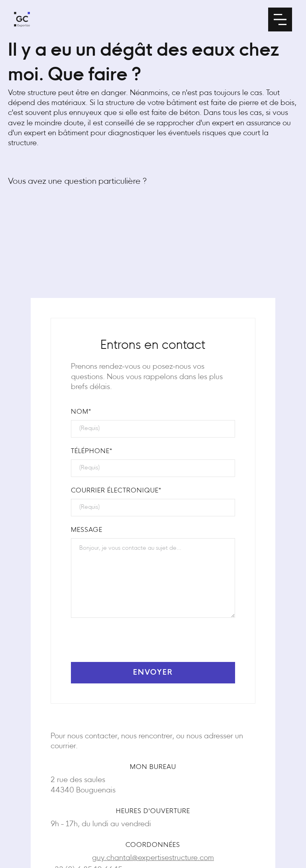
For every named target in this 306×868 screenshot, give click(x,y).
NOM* (81, 412)
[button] (280, 19)
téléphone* (92, 452)
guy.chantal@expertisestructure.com (153, 858)
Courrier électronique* (116, 491)
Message (87, 530)
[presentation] (131, 643)
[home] (22, 19)
